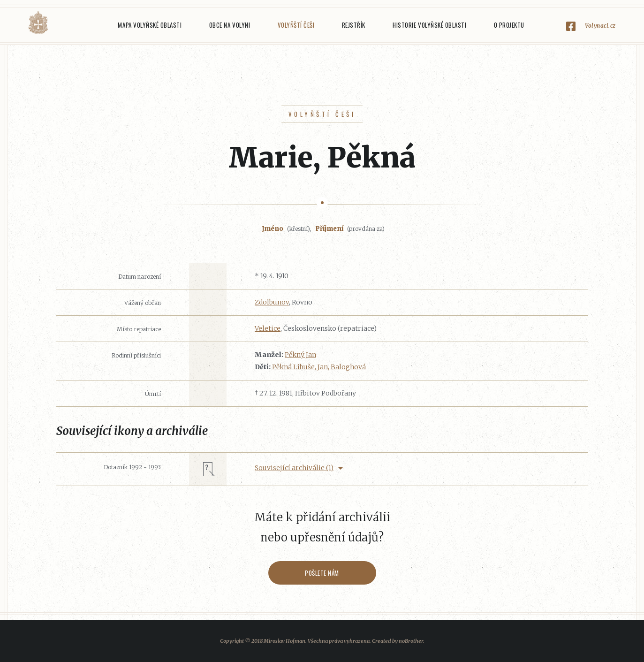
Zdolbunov (272, 302)
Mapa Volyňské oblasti (150, 25)
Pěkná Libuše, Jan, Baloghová (319, 367)
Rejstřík (354, 25)
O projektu (509, 25)
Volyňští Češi (296, 25)
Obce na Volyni (230, 25)
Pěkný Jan (300, 355)
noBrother (411, 641)
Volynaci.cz (600, 26)
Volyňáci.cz (38, 23)
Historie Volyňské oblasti (429, 25)
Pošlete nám (322, 573)
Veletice (268, 328)
